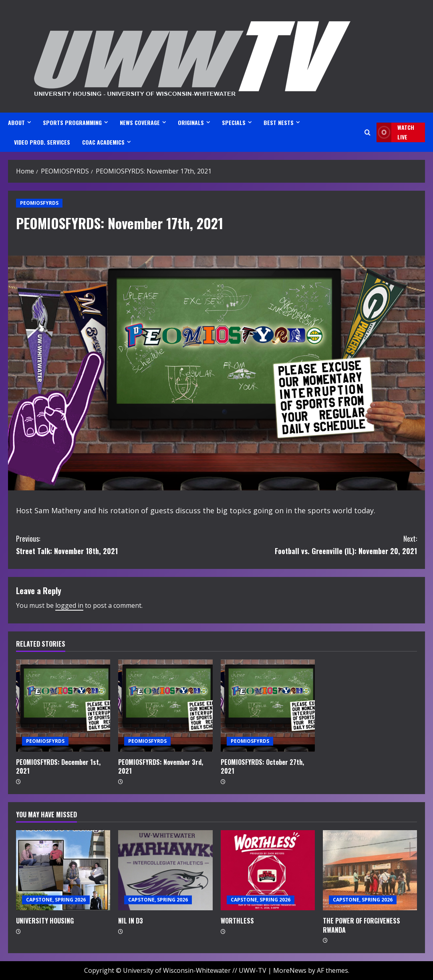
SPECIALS (234, 122)
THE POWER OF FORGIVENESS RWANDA (362, 925)
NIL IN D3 (131, 921)
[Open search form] (368, 132)
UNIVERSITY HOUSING (45, 921)
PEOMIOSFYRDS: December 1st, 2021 (58, 766)
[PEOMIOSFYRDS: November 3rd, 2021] (165, 706)
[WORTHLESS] (268, 870)
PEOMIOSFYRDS (39, 203)
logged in (69, 605)
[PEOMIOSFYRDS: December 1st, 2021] (63, 706)
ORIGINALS (191, 122)
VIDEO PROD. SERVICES (42, 142)
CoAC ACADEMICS (103, 142)
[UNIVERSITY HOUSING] (63, 870)
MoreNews (290, 970)
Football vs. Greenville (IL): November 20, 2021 (317, 544)
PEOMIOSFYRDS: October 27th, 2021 (262, 766)
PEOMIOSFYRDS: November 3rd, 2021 (161, 766)
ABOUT (16, 122)
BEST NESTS (279, 122)
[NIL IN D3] (165, 870)
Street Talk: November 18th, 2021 (116, 544)
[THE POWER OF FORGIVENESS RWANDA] (370, 870)
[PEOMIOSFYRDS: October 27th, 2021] (268, 706)
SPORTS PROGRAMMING (72, 122)
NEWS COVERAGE (140, 122)
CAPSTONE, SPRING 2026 (56, 900)
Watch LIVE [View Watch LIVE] (395, 132)
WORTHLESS (237, 921)
